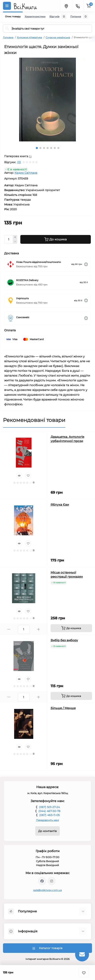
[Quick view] (19, 476)
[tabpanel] (47, 100)
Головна (8, 37)
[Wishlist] (28, 476)
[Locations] (66, 6)
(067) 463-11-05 (49, 815)
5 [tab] (51, 148)
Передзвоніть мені (47, 820)
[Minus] (15, 242)
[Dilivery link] (86, 264)
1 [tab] (37, 148)
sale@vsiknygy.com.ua (47, 890)
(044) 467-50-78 (49, 811)
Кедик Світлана (26, 173)
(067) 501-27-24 (49, 807)
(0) (19, 162)
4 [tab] (48, 148)
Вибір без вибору (64, 640)
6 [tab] (55, 148)
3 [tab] (44, 148)
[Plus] (15, 237)
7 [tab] (58, 148)
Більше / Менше (63, 708)
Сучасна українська (58, 37)
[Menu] (7, 6)
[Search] (7, 29)
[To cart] (71, 628)
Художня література (29, 37)
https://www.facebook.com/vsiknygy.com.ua (42, 881)
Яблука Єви (60, 505)
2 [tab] (40, 148)
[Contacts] (78, 6)
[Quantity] (9, 239)
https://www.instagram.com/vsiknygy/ (52, 881)
